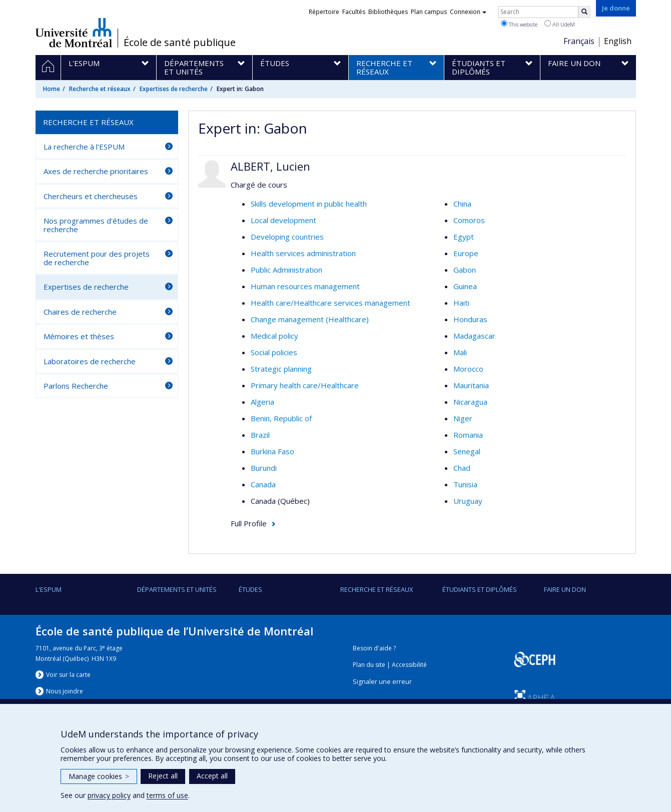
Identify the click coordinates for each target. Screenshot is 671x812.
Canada (263, 484)
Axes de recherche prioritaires (96, 171)
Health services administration (303, 253)
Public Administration (286, 270)
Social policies (274, 352)
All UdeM (560, 24)
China (462, 204)
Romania (468, 435)
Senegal (467, 451)
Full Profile (249, 523)
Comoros (469, 220)
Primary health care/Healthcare (305, 385)
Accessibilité (409, 665)
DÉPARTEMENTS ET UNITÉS (177, 589)
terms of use (167, 795)
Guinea (465, 286)
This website (519, 24)
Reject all (163, 776)
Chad (462, 468)
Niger (463, 418)
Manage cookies (99, 776)
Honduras (470, 319)
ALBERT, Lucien (270, 166)
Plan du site (369, 665)
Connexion (468, 12)
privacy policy (109, 795)
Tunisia (465, 484)
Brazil (260, 435)
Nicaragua (470, 402)
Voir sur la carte (68, 675)
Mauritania (471, 385)
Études (250, 589)
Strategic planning (281, 369)
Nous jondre (65, 691)
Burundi (264, 468)
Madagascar (474, 336)
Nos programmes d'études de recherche (96, 225)
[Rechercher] (584, 12)
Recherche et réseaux (100, 89)
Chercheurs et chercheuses (91, 196)
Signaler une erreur (382, 682)
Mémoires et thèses (79, 336)
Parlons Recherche (76, 386)
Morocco (468, 369)
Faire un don (565, 589)
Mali (460, 352)
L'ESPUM (49, 589)
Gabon (465, 270)
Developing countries (287, 237)
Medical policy (274, 336)
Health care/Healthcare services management (330, 303)
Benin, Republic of (281, 418)
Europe (466, 253)
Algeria (262, 402)
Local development (283, 220)
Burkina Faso (272, 451)
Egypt (464, 237)
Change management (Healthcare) (310, 319)
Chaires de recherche (80, 312)
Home (52, 89)
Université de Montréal (74, 33)
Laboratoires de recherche (90, 361)
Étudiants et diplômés (480, 589)
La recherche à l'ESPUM (84, 147)
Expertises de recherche (174, 89)
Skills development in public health (309, 204)
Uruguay (468, 501)
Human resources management (305, 286)
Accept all (212, 776)
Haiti (461, 303)
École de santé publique (180, 43)
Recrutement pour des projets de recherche (97, 258)
